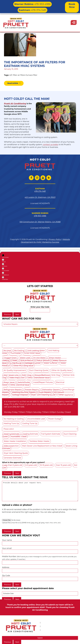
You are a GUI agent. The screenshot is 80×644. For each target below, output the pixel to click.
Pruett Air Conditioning (15, 104)
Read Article (13, 83)
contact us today (51, 145)
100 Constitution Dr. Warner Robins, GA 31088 (40, 222)
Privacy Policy (55, 240)
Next (17, 315)
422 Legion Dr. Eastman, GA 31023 (40, 198)
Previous (7, 315)
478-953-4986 (22, 3)
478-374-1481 (47, 3)
